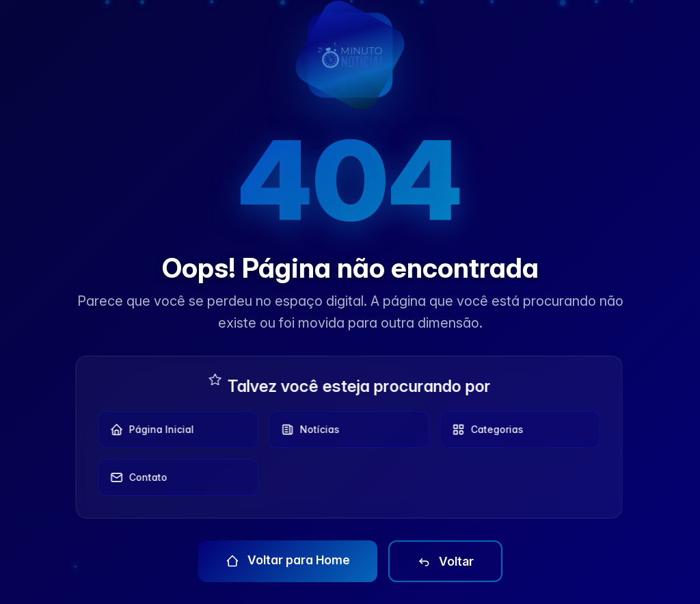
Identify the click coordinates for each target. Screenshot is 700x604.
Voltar (445, 562)
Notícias (307, 430)
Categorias (484, 430)
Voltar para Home (288, 560)
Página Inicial (149, 430)
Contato (135, 477)
